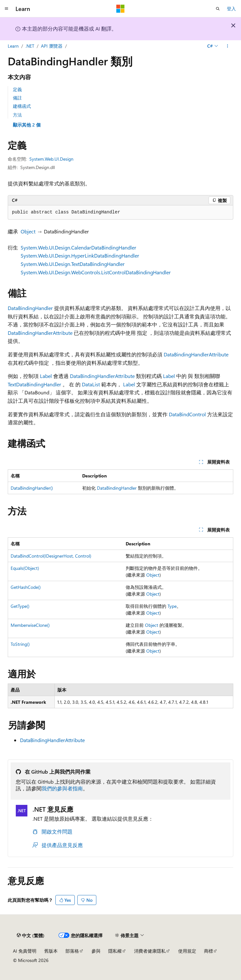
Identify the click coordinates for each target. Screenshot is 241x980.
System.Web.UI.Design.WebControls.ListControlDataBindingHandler (96, 272)
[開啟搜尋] (218, 9)
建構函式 (22, 106)
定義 (17, 89)
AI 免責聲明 (25, 951)
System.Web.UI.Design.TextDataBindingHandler (73, 264)
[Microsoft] (120, 9)
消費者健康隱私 (150, 951)
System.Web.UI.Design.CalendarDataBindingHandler (78, 247)
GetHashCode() (26, 587)
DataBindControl (187, 414)
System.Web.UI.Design (51, 159)
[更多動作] (228, 46)
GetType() (20, 606)
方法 (17, 115)
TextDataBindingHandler (34, 384)
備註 (17, 98)
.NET (30, 46)
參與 (96, 951)
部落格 (72, 951)
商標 (208, 951)
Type (172, 606)
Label (46, 376)
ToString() (20, 644)
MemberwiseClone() (30, 625)
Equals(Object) (25, 568)
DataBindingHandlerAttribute (40, 333)
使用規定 (187, 951)
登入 (231, 9)
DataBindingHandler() (32, 488)
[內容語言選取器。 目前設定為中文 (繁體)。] (31, 935)
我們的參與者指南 (62, 788)
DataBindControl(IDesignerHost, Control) (51, 556)
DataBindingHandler (30, 308)
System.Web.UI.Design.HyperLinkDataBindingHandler (80, 255)
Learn (13, 46)
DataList (91, 384)
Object (28, 231)
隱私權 (115, 951)
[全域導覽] (6, 9)
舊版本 (51, 951)
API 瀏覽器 (52, 46)
